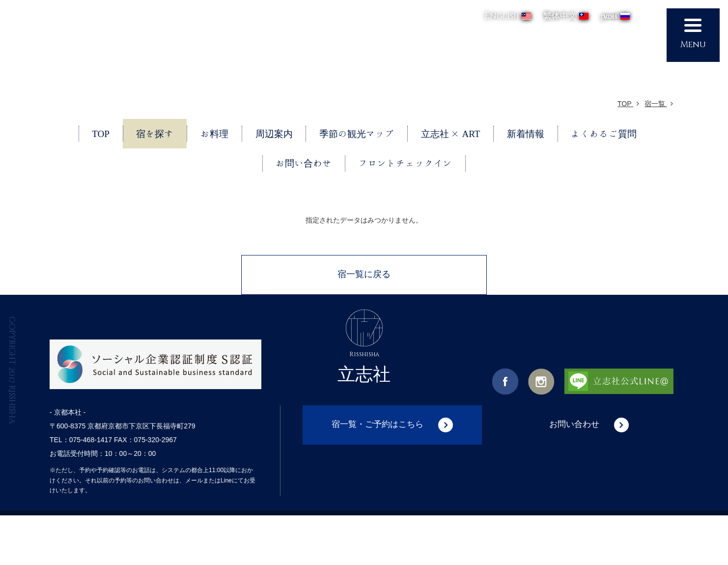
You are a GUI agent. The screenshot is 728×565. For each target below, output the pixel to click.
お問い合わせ (574, 425)
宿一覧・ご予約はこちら (378, 425)
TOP (628, 104)
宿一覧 (659, 104)
